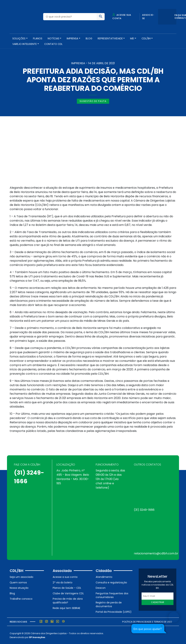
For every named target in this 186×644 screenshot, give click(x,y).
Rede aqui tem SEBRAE (66, 607)
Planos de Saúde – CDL (67, 587)
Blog (89, 38)
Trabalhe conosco (21, 598)
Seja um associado (22, 576)
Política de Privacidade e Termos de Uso (147, 621)
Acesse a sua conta (65, 576)
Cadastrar (158, 602)
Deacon (101, 587)
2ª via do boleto (63, 582)
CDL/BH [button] (146, 38)
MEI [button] (132, 38)
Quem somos (18, 582)
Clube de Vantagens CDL (68, 592)
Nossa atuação (19, 587)
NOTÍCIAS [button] (53, 38)
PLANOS (38, 38)
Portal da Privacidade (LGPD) (114, 611)
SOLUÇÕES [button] (19, 38)
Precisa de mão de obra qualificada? (68, 600)
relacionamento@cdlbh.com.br (156, 553)
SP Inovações (37, 637)
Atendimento (104, 576)
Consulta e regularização (111, 582)
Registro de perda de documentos (109, 604)
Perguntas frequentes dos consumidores (112, 594)
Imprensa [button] (72, 38)
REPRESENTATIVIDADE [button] (110, 38)
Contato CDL (53, 44)
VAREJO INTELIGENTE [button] (25, 44)
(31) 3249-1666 (144, 509)
